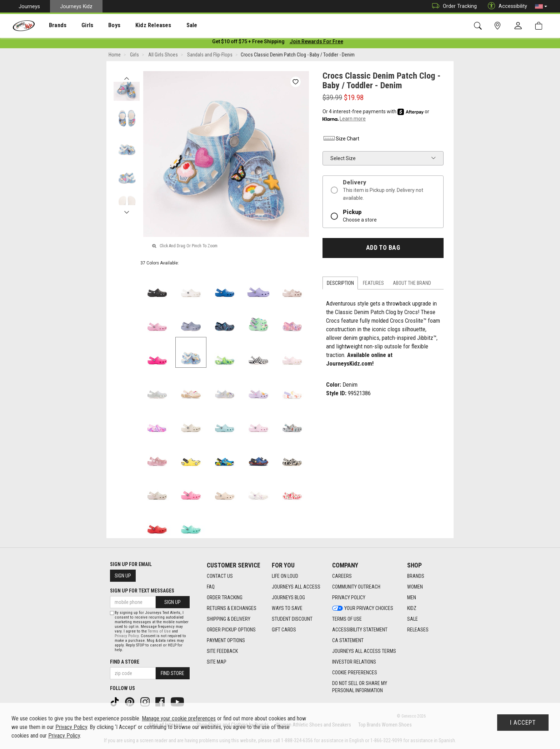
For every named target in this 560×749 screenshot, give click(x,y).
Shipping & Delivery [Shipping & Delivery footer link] (229, 619)
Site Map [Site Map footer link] (217, 662)
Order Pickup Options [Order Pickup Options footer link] (231, 630)
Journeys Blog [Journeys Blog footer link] (288, 597)
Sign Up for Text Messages (142, 591)
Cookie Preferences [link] (355, 673)
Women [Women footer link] (415, 587)
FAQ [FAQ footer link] (211, 587)
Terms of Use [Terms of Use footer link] (347, 619)
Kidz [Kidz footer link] (412, 608)
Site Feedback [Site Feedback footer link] (222, 651)
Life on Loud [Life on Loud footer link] (285, 576)
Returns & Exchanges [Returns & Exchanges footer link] (232, 608)
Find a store (125, 662)
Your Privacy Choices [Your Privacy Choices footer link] (363, 608)
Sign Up (123, 576)
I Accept (523, 723)
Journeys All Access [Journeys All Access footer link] (296, 587)
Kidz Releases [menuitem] (136, 25)
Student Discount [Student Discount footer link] (292, 619)
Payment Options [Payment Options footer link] (226, 640)
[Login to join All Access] (248, 43)
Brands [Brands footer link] (416, 576)
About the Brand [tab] (412, 284)
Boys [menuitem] (101, 25)
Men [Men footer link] (412, 597)
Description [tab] (340, 284)
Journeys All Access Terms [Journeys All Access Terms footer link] (364, 651)
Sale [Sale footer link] (412, 619)
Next (127, 212)
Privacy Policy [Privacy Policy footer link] (349, 597)
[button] (541, 6)
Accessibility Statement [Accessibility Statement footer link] (360, 630)
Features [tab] (373, 284)
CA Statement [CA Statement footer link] (348, 640)
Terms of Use (159, 631)
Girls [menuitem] (78, 25)
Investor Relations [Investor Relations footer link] (354, 662)
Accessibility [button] (506, 6)
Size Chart (341, 140)
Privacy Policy (127, 636)
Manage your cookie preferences (179, 718)
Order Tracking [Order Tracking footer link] (225, 597)
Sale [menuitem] (171, 25)
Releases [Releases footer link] (418, 630)
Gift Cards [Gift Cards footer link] (284, 630)
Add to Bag (383, 249)
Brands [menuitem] (52, 25)
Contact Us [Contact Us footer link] (220, 576)
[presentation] (52, 25)
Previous (127, 78)
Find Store (172, 673)
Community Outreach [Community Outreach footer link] (356, 587)
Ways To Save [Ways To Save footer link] (287, 608)
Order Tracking (453, 6)
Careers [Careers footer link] (342, 576)
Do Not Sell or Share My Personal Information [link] (360, 687)
